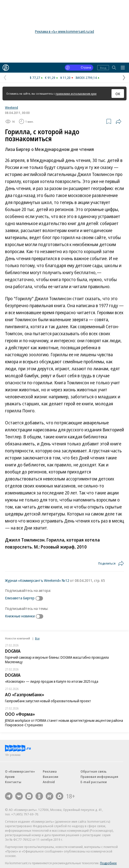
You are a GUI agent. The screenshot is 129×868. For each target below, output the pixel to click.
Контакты (13, 782)
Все (37, 638)
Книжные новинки (20, 616)
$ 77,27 (35, 78)
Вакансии (50, 777)
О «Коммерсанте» (20, 771)
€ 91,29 (50, 78)
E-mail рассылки (94, 782)
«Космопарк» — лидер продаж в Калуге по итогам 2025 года (52, 681)
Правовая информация (99, 777)
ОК (118, 94)
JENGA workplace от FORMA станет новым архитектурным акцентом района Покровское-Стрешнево (64, 723)
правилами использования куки (76, 94)
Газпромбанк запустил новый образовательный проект (48, 701)
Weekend (11, 107)
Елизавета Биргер (20, 598)
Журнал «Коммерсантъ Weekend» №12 (37, 580)
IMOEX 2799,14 (86, 78)
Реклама (50, 771)
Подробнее (108, 863)
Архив (10, 777)
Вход (103, 68)
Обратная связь (93, 771)
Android (49, 782)
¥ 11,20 (65, 78)
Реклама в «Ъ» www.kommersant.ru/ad (64, 31)
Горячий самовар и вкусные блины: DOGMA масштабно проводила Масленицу (57, 660)
